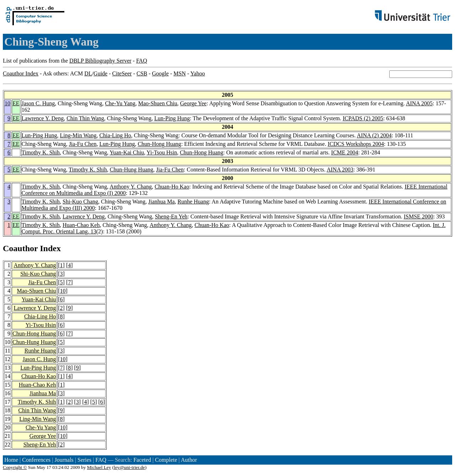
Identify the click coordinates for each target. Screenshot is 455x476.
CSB (142, 73)
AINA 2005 (419, 103)
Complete (166, 460)
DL (88, 73)
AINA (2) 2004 (374, 135)
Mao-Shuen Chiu (158, 103)
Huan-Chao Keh (81, 225)
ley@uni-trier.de (129, 467)
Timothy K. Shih (41, 152)
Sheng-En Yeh (171, 216)
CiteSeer (122, 73)
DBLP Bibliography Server (100, 61)
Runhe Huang (193, 202)
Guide (100, 73)
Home (11, 460)
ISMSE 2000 (419, 216)
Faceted (142, 460)
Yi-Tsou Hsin (162, 152)
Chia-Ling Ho (115, 135)
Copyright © (15, 467)
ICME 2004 (345, 152)
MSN (180, 73)
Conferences (36, 460)
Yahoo (197, 73)
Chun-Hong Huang (159, 144)
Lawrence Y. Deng (43, 118)
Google (160, 73)
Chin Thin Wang (85, 118)
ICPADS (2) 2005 (363, 118)
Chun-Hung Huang (132, 170)
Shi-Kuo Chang (80, 202)
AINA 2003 (340, 170)
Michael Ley (99, 467)
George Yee (193, 103)
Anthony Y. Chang (131, 187)
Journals (64, 460)
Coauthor (20, 248)
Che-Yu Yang (120, 103)
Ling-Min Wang (78, 135)
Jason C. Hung (38, 103)
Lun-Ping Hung (172, 118)
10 (7, 103)
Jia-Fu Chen (83, 144)
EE (16, 103)
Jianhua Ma (161, 202)
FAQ (142, 61)
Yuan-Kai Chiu (127, 152)
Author (189, 460)
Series (84, 460)
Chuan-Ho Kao (172, 187)
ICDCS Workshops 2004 (356, 144)
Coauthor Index (21, 73)
